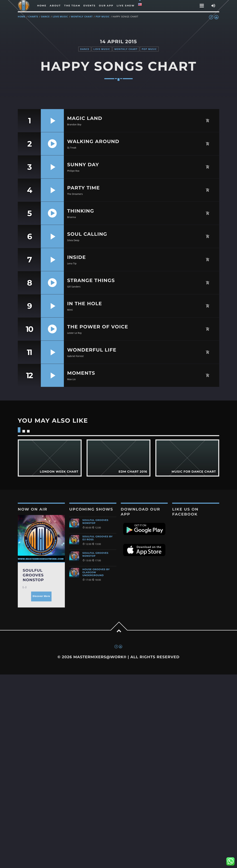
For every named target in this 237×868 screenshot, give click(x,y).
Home (22, 17)
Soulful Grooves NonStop (95, 522)
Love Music (60, 17)
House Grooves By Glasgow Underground (96, 572)
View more (50, 458)
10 (29, 329)
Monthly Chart (82, 17)
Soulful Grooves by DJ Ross (98, 538)
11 (29, 352)
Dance (45, 17)
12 (29, 375)
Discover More (41, 596)
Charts (33, 17)
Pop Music (103, 17)
